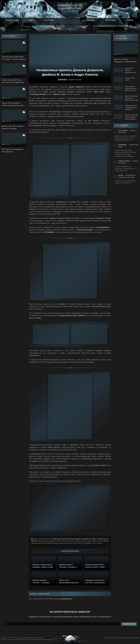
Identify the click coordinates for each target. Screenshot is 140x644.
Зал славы (49, 20)
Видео (31, 20)
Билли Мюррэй (103, 541)
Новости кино (12, 20)
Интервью (111, 20)
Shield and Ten (81, 541)
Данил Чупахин (76, 80)
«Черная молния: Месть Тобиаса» (72, 316)
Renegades (71, 541)
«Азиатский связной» (38, 94)
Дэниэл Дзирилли (76, 87)
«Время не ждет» (60, 94)
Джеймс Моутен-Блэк (39, 543)
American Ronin (44, 541)
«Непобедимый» (103, 227)
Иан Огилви (77, 543)
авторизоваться (67, 599)
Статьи (129, 20)
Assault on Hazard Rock (58, 541)
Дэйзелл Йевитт (53, 543)
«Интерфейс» (50, 232)
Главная (36, 539)
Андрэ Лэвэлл (92, 541)
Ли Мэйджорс (87, 543)
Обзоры (91, 20)
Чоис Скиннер (97, 543)
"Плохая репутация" (85, 230)
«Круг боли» (99, 92)
